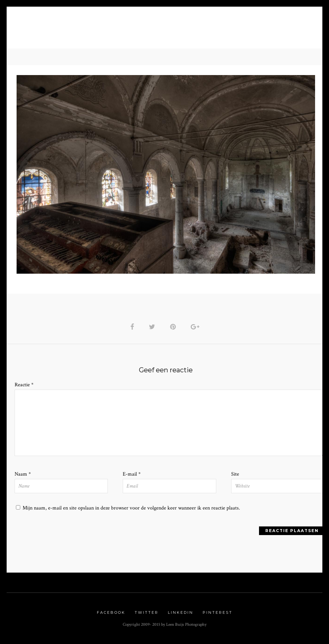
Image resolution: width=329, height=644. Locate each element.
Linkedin (181, 615)
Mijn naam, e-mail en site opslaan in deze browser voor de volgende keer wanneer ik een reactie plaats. (131, 510)
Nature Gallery (107, 30)
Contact (237, 30)
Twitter (147, 615)
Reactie (24, 386)
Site (235, 476)
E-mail (132, 476)
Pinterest (218, 615)
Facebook (111, 615)
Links (207, 30)
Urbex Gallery (164, 30)
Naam (23, 476)
